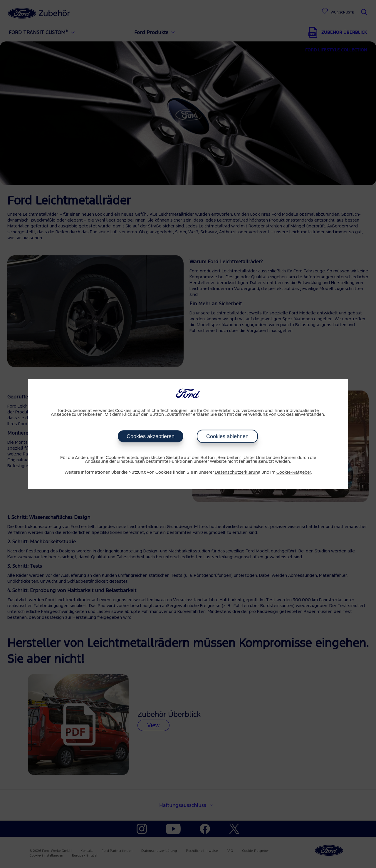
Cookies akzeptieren (151, 436)
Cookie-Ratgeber (294, 472)
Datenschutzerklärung (238, 472)
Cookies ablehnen (227, 436)
